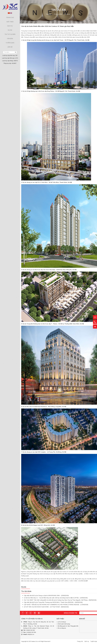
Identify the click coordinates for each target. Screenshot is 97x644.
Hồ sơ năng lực (62, 628)
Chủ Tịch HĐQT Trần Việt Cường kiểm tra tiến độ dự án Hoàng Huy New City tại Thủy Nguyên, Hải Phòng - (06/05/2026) (60, 600)
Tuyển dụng (10, 37)
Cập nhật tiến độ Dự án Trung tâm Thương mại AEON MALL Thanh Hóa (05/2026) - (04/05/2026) (53, 602)
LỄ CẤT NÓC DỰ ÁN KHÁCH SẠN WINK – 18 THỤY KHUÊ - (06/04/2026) (46, 607)
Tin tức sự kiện (10, 30)
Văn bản (10, 34)
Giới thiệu (10, 20)
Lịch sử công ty (62, 622)
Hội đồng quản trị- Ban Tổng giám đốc (68, 626)
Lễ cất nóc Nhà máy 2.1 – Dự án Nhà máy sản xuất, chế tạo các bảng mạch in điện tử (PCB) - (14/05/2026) (56, 598)
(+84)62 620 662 (30, 630)
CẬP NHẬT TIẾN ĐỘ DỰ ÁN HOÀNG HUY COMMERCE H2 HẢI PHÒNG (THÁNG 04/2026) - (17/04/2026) (56, 605)
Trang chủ (10, 17)
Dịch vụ (10, 24)
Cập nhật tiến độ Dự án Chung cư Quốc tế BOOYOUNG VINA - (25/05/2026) (46, 595)
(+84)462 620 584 (31, 632)
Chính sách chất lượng (64, 624)
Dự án (10, 27)
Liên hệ (10, 40)
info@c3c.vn (31, 634)
